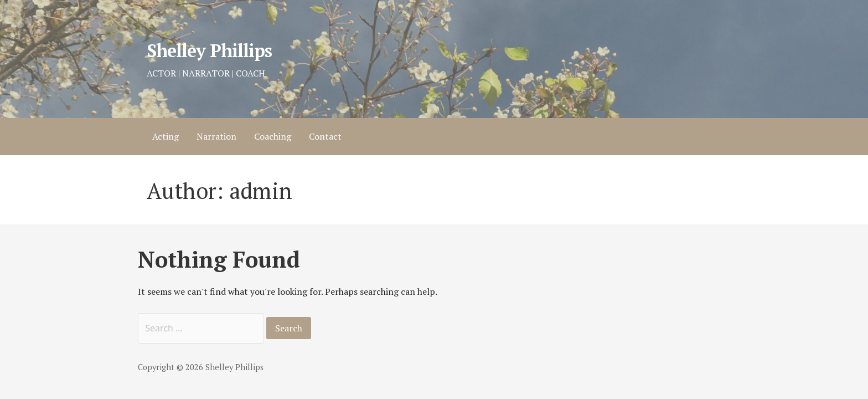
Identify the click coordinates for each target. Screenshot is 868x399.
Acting (166, 136)
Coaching (273, 136)
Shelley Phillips (209, 50)
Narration (216, 136)
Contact (325, 136)
